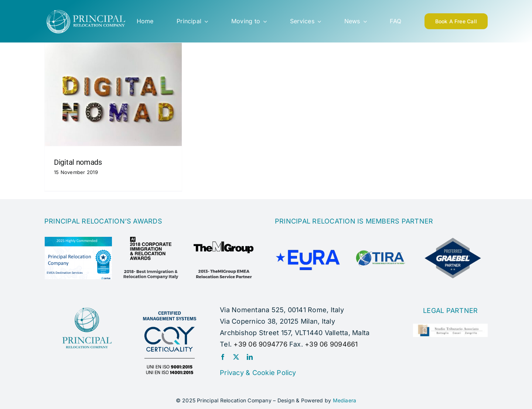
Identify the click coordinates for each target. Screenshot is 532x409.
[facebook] (223, 357)
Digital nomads (78, 162)
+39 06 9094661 (331, 344)
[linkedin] (250, 357)
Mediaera (345, 400)
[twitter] (236, 357)
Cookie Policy (274, 373)
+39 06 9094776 (260, 344)
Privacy (232, 373)
